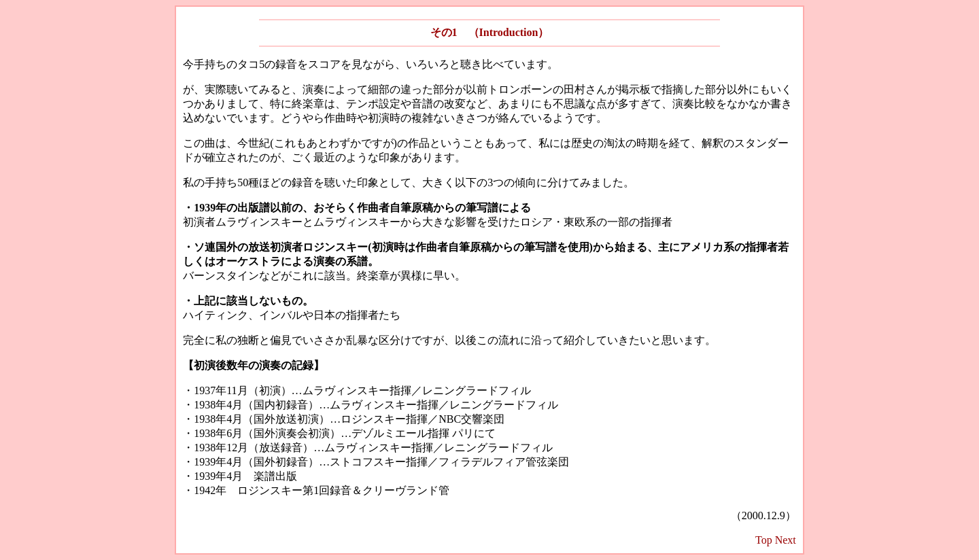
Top (764, 540)
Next (786, 540)
